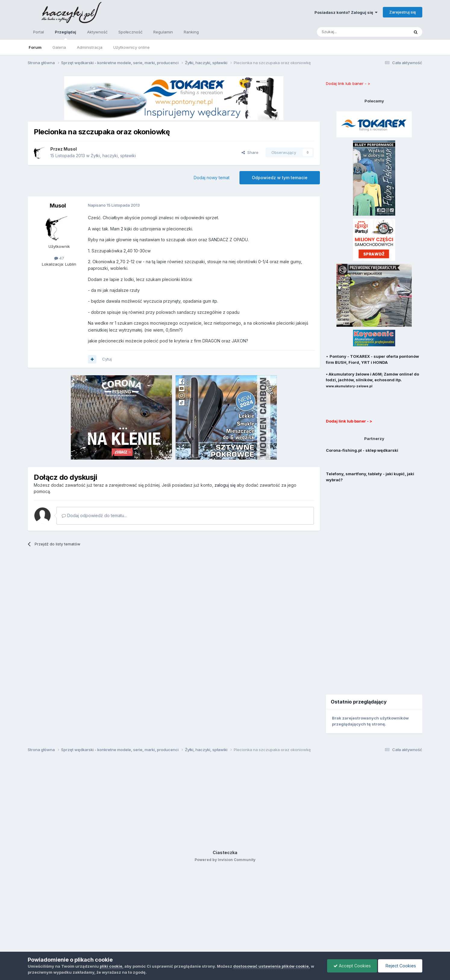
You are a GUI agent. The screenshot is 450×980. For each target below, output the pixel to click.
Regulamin (163, 32)
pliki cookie (111, 966)
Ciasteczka (225, 852)
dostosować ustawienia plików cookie (271, 966)
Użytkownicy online (131, 47)
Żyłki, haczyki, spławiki (113, 156)
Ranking (191, 32)
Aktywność (97, 32)
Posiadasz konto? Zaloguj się (346, 12)
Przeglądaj (66, 35)
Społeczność (130, 32)
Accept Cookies (352, 966)
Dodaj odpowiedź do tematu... (94, 515)
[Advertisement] (374, 585)
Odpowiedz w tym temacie (280, 178)
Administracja (90, 47)
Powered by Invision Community (225, 860)
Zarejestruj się (403, 12)
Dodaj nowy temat (212, 178)
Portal (39, 32)
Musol (58, 206)
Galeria (59, 47)
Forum (35, 47)
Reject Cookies (400, 966)
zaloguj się (225, 485)
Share (250, 152)
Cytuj (107, 359)
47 (59, 258)
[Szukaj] (348, 32)
